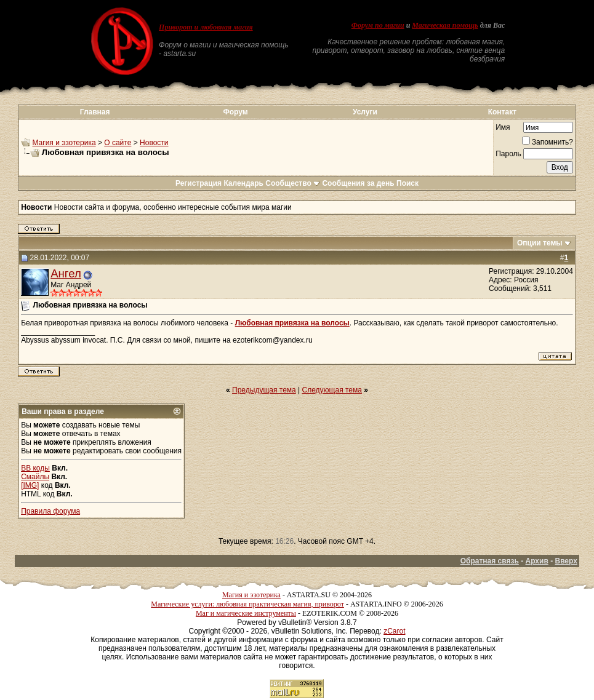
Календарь (243, 183)
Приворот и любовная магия (206, 27)
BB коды (35, 468)
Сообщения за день (358, 183)
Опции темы (540, 243)
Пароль (508, 154)
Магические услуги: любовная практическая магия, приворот (247, 604)
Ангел (66, 273)
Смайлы (35, 477)
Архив (537, 561)
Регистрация (199, 183)
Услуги (365, 112)
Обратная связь (490, 561)
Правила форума (50, 511)
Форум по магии (378, 25)
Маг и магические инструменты (246, 613)
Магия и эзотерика (64, 143)
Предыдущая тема (264, 390)
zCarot (394, 631)
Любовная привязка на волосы (292, 323)
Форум (235, 112)
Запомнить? (548, 142)
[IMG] (30, 485)
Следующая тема (332, 390)
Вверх (566, 561)
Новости (154, 143)
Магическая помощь (445, 25)
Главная (95, 112)
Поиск (407, 183)
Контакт (502, 112)
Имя (503, 127)
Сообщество (293, 183)
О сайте (118, 143)
